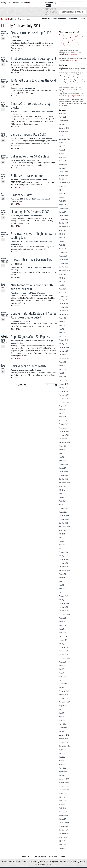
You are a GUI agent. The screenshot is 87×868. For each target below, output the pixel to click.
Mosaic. (82, 96)
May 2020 (62, 373)
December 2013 (64, 647)
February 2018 (64, 464)
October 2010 (64, 786)
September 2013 (64, 658)
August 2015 (63, 574)
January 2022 (63, 300)
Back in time (52, 385)
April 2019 (62, 417)
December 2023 (64, 216)
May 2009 (62, 848)
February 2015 (64, 596)
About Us (46, 19)
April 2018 (62, 461)
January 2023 (63, 256)
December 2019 (64, 391)
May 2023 (62, 241)
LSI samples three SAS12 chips (30, 156)
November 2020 (64, 351)
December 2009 (64, 823)
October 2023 (64, 223)
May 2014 (62, 629)
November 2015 (64, 563)
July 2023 (62, 234)
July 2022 (62, 278)
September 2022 (64, 271)
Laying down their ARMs (21, 40)
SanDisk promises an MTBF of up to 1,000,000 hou (32, 138)
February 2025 (64, 164)
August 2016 (63, 530)
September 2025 (64, 139)
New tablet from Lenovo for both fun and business (32, 287)
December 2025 (64, 128)
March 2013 (63, 680)
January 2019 (63, 428)
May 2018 (62, 457)
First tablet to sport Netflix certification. (28, 293)
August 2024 (63, 186)
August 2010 (63, 793)
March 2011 (63, 768)
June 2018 (62, 453)
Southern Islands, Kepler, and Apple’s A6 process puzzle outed (34, 315)
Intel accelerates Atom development (34, 58)
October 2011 (64, 742)
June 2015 (62, 581)
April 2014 (62, 632)
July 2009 (62, 841)
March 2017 (63, 505)
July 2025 (62, 146)
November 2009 (64, 826)
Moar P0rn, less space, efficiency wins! (27, 216)
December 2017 (64, 472)
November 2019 (64, 395)
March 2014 (63, 636)
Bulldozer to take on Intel (27, 176)
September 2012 (64, 702)
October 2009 (64, 830)
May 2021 (62, 329)
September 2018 (64, 442)
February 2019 (64, 424)
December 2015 (64, 559)
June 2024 (62, 194)
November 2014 (64, 607)
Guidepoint (73, 96)
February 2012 (64, 728)
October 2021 (64, 311)
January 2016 (63, 556)
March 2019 (63, 420)
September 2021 (64, 314)
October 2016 (64, 523)
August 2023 (63, 230)
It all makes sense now (20, 321)
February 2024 (64, 208)
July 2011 (62, 753)
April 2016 (62, 545)
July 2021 (62, 322)
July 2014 (62, 622)
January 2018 (63, 468)
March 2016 (63, 548)
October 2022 (64, 267)
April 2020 (62, 377)
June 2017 (62, 494)
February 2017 (64, 508)
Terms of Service (59, 19)
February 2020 (64, 384)
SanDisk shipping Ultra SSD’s (29, 134)
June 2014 (62, 625)
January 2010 (63, 819)
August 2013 (63, 662)
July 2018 (62, 450)
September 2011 (64, 746)
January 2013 (63, 687)
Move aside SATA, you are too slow (25, 160)
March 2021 (63, 336)
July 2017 (62, 490)
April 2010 (62, 808)
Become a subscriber (22, 3)
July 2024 (62, 190)
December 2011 (64, 735)
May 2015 (62, 585)
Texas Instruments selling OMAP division (31, 35)
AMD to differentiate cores (20, 19)
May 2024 (62, 197)
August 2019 (63, 406)
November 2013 (64, 651)
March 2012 (63, 724)
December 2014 (64, 603)
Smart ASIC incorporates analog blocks (31, 105)
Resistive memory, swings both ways (26, 370)
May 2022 (62, 285)
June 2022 (62, 281)
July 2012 (62, 709)
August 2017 (63, 486)
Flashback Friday (21, 195)
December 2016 (64, 516)
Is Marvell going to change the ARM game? (33, 82)
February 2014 (64, 640)
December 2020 (64, 347)
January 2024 (63, 212)
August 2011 (63, 750)
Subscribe (73, 19)
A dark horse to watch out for (23, 88)
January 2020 (63, 387)
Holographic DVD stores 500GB (30, 212)
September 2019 (64, 402)
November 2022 (64, 263)
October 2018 (64, 439)
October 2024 (64, 179)
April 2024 (62, 201)
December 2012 (64, 691)
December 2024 (64, 172)
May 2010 (62, 804)
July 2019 (62, 409)
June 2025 (62, 150)
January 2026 (63, 124)
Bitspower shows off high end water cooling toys (34, 236)
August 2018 (63, 446)
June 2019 (62, 413)
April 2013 (62, 676)
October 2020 (64, 355)
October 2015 (64, 567)
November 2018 (64, 435)
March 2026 (63, 117)
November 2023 (64, 219)
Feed (83, 19)
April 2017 (62, 501)
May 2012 (62, 717)
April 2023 (62, 245)
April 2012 (62, 720)
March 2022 (63, 292)
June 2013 (62, 669)
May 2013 (62, 673)
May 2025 (62, 153)
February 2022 (64, 296)
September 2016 (64, 526)
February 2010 (64, 815)
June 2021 (62, 325)
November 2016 (64, 519)
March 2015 (63, 592)
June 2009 (62, 845)
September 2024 (64, 183)
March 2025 (63, 161)
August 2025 (63, 142)
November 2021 (64, 307)
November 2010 (64, 782)
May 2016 (62, 541)
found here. (74, 55)
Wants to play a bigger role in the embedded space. (32, 62)
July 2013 (62, 665)
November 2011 (64, 739)
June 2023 (62, 238)
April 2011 (62, 764)
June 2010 (62, 801)
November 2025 (64, 132)
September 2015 (64, 570)
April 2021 (62, 333)
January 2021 (63, 344)
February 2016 (64, 552)
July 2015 (62, 578)
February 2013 (64, 684)
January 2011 (63, 775)
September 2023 (64, 227)
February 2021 (64, 340)
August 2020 (63, 362)
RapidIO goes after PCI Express (30, 337)
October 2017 (64, 479)
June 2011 (62, 757)
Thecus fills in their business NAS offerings (32, 261)
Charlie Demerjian (4, 33)
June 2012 (62, 713)
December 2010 (64, 779)
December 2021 (64, 303)
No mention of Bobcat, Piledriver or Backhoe (29, 180)
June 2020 (62, 369)
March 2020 (63, 380)
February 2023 (64, 252)
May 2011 (62, 761)
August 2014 (63, 618)
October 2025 (64, 135)
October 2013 (64, 654)
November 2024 (64, 175)
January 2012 (63, 731)
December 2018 (64, 431)
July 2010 (62, 797)
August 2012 (63, 706)
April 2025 (62, 157)
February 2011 (64, 771)
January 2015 (63, 600)
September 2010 (64, 790)
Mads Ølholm (4, 58)
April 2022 (62, 289)
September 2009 (64, 834)
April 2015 (62, 589)
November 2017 (64, 475)
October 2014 (64, 611)
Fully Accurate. (72, 60)
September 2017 (64, 483)
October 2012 (64, 698)
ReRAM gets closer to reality (29, 366)
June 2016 (62, 537)
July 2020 (62, 366)
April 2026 (62, 113)
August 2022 (63, 274)
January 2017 (63, 512)
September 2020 (64, 358)
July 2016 (62, 534)
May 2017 (62, 497)
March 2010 (63, 812)
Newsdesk (4, 194)
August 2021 (63, 318)
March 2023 (63, 248)
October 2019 (64, 398)
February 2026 (64, 121)
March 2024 (63, 205)
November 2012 (64, 695)
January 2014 (63, 644)
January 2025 (63, 168)
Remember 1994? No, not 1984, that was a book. (31, 199)
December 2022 (64, 260)
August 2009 (63, 837)
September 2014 (64, 614)
